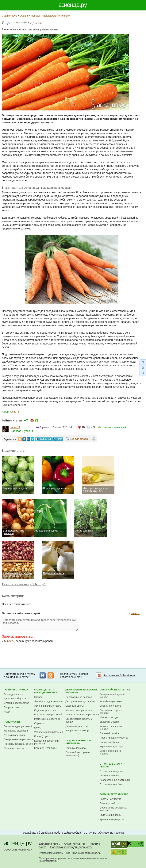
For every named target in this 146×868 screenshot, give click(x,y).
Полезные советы (14, 748)
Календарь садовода (16, 731)
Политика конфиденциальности (71, 847)
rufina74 (15, 412)
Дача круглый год (109, 803)
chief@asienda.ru (91, 853)
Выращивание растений (48, 714)
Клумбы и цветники (111, 701)
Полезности (12, 722)
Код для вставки (79, 439)
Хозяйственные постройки (115, 780)
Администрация (74, 844)
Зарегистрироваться (18, 636)
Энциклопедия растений (18, 726)
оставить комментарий (114, 427)
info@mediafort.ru (48, 861)
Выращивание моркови (57, 16)
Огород (38, 697)
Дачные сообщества (15, 699)
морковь (27, 29)
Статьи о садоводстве (16, 703)
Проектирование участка (114, 738)
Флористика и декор (77, 730)
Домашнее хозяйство (114, 794)
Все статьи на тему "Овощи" (24, 584)
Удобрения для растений (49, 732)
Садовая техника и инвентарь (78, 742)
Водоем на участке (110, 706)
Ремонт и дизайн (109, 776)
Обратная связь (50, 844)
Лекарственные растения (18, 739)
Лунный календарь (15, 735)
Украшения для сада (111, 746)
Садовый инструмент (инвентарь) (78, 754)
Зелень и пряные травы (48, 706)
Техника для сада (76, 748)
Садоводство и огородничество (45, 691)
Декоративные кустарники (81, 701)
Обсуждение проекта (111, 833)
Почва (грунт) (42, 736)
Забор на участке (110, 722)
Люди (7, 712)
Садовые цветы (75, 706)
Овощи (24, 16)
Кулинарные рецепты (112, 819)
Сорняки (39, 723)
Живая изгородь (109, 717)
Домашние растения (77, 726)
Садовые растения (45, 710)
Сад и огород (10, 16)
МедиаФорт (25, 850)
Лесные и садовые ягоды (49, 701)
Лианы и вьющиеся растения (82, 714)
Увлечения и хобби (110, 815)
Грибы (38, 728)
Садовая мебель (109, 742)
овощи (17, 29)
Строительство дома (111, 771)
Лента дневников (14, 694)
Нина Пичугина (73, 853)
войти (11, 641)
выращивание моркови (46, 29)
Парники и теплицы (45, 748)
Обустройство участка (115, 690)
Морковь (36, 16)
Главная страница (16, 690)
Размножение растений (48, 719)
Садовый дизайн (109, 733)
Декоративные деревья (79, 697)
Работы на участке (110, 799)
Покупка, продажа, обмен (18, 744)
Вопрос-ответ (12, 707)
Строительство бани (111, 784)
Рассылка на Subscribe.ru (119, 675)
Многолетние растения (79, 710)
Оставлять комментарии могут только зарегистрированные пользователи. (40, 624)
